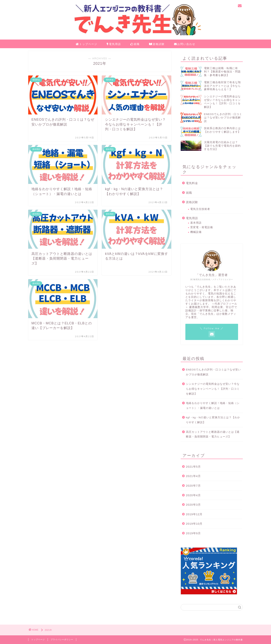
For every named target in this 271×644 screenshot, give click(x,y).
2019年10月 (194, 524)
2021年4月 (193, 476)
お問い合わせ (185, 44)
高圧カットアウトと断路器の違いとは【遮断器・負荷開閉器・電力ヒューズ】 (213, 434)
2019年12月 (194, 514)
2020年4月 (193, 495)
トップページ (86, 44)
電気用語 (114, 44)
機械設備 (196, 232)
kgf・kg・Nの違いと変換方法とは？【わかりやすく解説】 (213, 420)
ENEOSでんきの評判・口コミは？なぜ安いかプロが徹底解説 (214, 372)
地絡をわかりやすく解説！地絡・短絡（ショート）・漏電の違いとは (213, 406)
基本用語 (196, 223)
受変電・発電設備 (202, 227)
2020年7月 (193, 486)
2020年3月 (193, 505)
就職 (135, 44)
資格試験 (157, 44)
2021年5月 (193, 467)
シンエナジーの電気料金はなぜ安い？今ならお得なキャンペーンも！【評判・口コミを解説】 (213, 389)
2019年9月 (193, 533)
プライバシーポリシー (62, 639)
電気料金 (192, 183)
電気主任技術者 (200, 209)
